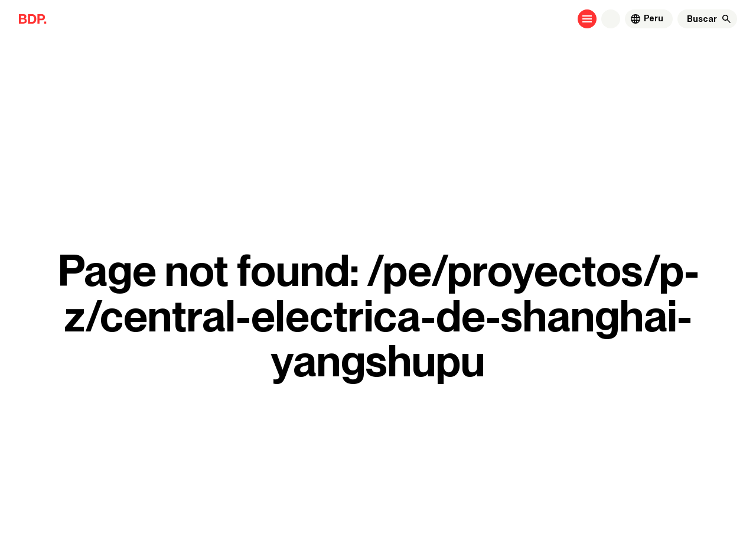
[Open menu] (587, 19)
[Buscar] (702, 19)
